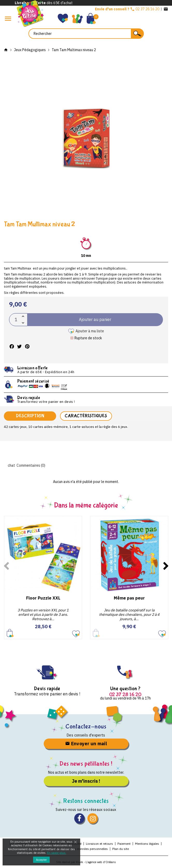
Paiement (124, 844)
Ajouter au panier (10, 633)
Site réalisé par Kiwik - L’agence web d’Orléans (86, 862)
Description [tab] (30, 416)
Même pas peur (129, 598)
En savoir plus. (57, 853)
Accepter (41, 860)
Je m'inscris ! (86, 781)
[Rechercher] (86, 34)
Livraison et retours (99, 844)
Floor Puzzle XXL (43, 598)
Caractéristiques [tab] (86, 416)
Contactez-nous (86, 727)
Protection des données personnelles (82, 849)
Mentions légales (147, 844)
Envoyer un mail (86, 744)
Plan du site (121, 849)
